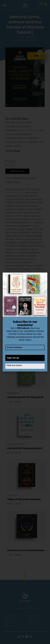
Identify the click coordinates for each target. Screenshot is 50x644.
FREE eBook (23, 328)
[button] (43, 277)
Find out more (14, 365)
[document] (25, 322)
